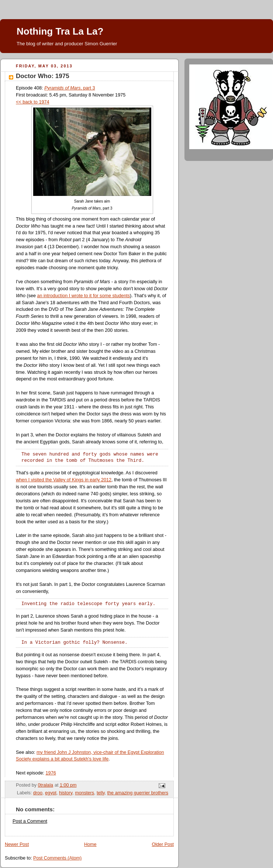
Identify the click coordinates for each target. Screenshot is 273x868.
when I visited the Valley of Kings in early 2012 (64, 480)
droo (38, 793)
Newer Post (17, 844)
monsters (84, 793)
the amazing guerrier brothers (138, 793)
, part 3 (70, 88)
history (66, 793)
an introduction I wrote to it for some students (83, 296)
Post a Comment (30, 821)
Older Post (163, 844)
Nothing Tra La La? (60, 31)
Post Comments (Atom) (57, 858)
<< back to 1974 (32, 102)
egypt (51, 793)
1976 (51, 773)
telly (101, 793)
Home (90, 844)
